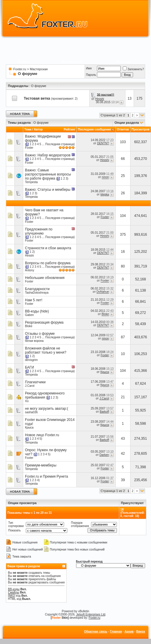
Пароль (91, 75)
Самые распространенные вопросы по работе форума (48, 174)
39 (123, 480)
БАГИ (30, 367)
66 (123, 159)
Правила (23, 62)
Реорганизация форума (44, 322)
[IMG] (11, 596)
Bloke (105, 314)
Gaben (29, 315)
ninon (105, 177)
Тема (28, 129)
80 (123, 266)
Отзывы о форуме (40, 334)
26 (123, 193)
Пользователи (72, 62)
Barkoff (104, 412)
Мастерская (39, 69)
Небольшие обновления (45, 278)
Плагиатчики (35, 382)
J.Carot (30, 386)
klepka (105, 194)
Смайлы (14, 592)
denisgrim (31, 360)
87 (123, 337)
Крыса (105, 372)
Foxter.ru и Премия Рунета (46, 476)
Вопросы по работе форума (48, 263)
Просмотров (141, 129)
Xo (27, 401)
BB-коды (14, 589)
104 (123, 216)
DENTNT (103, 143)
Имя (89, 68)
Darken (104, 455)
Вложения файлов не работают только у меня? (46, 350)
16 (123, 252)
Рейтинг (69, 129)
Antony (30, 270)
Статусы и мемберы (54, 190)
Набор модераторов (54, 155)
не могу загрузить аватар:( (47, 409)
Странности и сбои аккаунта (48, 248)
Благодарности (37, 289)
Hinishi (100, 99)
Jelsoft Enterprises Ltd (91, 614)
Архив (129, 632)
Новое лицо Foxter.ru (42, 435)
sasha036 (31, 412)
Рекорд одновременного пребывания (45, 395)
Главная (116, 632)
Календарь (124, 62)
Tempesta (31, 182)
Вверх (141, 632)
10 (123, 354)
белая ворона (34, 341)
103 (123, 142)
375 (123, 235)
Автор (38, 129)
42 (123, 454)
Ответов (123, 129)
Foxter (29, 148)
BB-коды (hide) (37, 311)
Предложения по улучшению (39, 231)
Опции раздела (127, 123)
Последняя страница (59, 144)
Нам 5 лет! (34, 300)
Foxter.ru (20, 69)
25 (123, 176)
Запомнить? (133, 69)
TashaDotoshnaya (37, 293)
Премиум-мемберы (41, 465)
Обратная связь (96, 632)
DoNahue (103, 292)
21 (123, 397)
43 (123, 439)
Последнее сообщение (94, 129)
